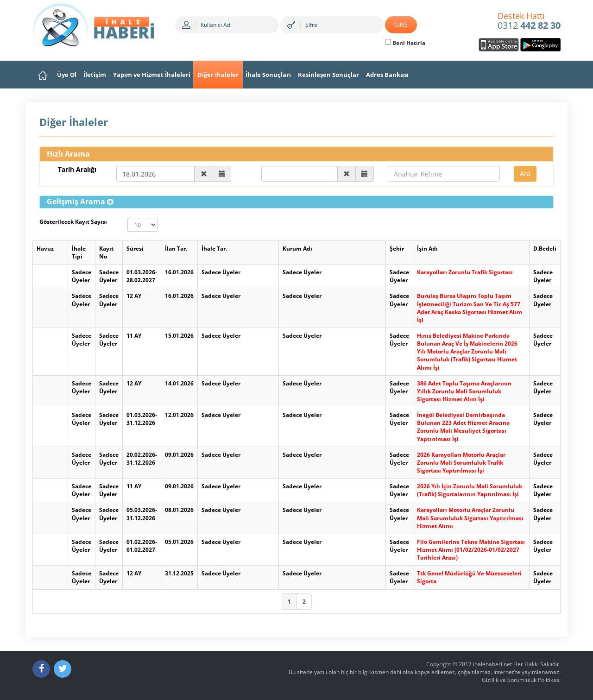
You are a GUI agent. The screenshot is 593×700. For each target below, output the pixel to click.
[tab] (296, 202)
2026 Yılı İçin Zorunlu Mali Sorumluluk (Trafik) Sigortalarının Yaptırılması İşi (470, 490)
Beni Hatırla (405, 43)
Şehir (397, 249)
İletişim (95, 75)
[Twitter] (63, 669)
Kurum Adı (297, 249)
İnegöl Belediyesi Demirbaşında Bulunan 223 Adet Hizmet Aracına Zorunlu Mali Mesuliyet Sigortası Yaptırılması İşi (463, 427)
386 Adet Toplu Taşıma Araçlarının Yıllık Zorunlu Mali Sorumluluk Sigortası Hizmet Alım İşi (464, 391)
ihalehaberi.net (492, 664)
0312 (529, 21)
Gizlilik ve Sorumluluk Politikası (521, 680)
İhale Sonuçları (268, 75)
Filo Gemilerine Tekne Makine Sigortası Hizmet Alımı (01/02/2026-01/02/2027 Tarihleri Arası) (471, 550)
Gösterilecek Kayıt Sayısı (73, 222)
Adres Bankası (387, 75)
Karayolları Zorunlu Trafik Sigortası (465, 272)
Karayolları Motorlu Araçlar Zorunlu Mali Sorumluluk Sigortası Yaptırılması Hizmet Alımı (470, 518)
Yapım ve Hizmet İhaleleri (152, 75)
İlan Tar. (176, 249)
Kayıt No (106, 252)
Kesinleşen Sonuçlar (328, 75)
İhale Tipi (79, 252)
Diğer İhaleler (218, 75)
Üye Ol (67, 75)
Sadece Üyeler (82, 276)
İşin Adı (427, 249)
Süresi (135, 249)
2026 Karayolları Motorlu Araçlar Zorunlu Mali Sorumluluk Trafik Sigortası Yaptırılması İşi (461, 463)
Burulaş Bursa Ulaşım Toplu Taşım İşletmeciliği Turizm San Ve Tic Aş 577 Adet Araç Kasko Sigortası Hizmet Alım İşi (470, 308)
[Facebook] (41, 669)
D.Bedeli (545, 249)
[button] (80, 202)
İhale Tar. (214, 249)
